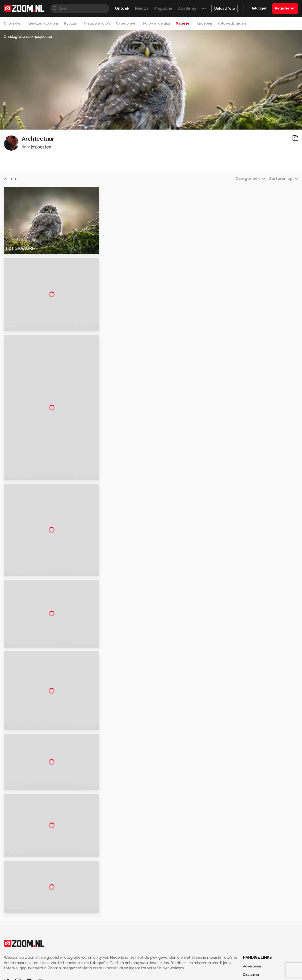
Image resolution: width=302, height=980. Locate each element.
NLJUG (186, 959)
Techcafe (149, 954)
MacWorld (167, 954)
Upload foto (224, 9)
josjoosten (41, 147)
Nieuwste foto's (97, 23)
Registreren (285, 8)
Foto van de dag (157, 23)
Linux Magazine (167, 959)
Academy (187, 8)
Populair (71, 23)
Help (247, 930)
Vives (149, 959)
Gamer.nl (221, 954)
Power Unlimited (268, 954)
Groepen (205, 23)
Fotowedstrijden (232, 23)
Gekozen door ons (43, 23)
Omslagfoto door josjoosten (29, 37)
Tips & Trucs (109, 954)
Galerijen (184, 23)
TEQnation (202, 959)
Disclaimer (251, 905)
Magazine (163, 8)
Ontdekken (13, 23)
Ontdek (122, 8)
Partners (250, 922)
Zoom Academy (105, 959)
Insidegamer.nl (241, 954)
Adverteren (252, 897)
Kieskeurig (27, 954)
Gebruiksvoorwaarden (260, 914)
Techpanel (204, 954)
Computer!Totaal (84, 954)
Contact (249, 939)
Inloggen (260, 8)
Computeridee (49, 954)
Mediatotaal (131, 954)
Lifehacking (185, 954)
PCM (66, 954)
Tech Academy (131, 959)
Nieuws (142, 8)
